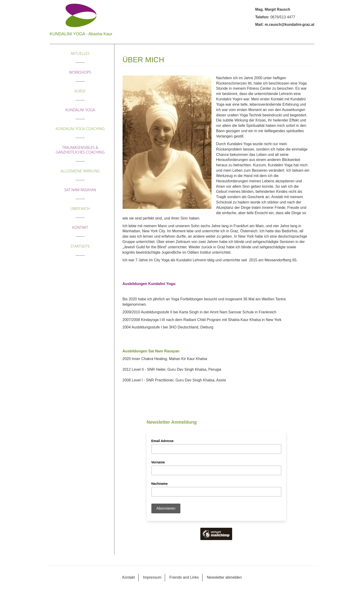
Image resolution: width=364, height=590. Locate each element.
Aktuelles (80, 53)
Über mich (80, 209)
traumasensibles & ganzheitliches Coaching (80, 150)
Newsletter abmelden (224, 577)
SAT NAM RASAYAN (80, 190)
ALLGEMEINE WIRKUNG (80, 171)
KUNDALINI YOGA (80, 110)
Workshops (80, 72)
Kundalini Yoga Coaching (80, 129)
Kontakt (80, 227)
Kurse (80, 91)
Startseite (80, 246)
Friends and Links (184, 577)
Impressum (152, 577)
